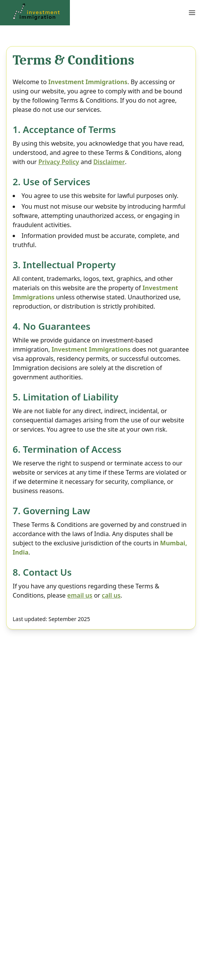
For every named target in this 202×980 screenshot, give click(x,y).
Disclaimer (109, 162)
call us (111, 595)
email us (80, 595)
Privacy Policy (59, 162)
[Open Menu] (147, 13)
